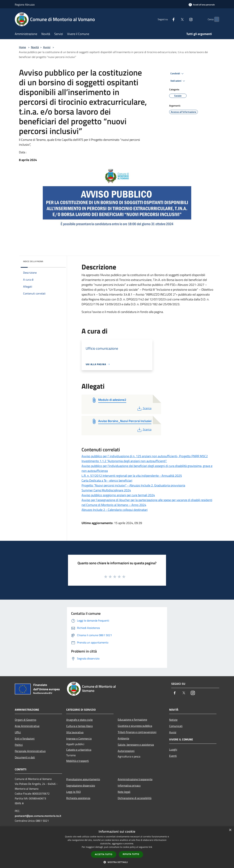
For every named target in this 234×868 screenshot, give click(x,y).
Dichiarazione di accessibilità (135, 798)
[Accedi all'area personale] (202, 5)
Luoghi (173, 749)
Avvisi (47, 47)
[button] (117, 862)
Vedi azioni (178, 81)
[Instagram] (184, 19)
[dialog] (117, 847)
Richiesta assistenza (78, 798)
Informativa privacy (129, 785)
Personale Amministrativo (30, 751)
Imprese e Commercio (79, 739)
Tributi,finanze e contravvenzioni (137, 732)
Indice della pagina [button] (33, 261)
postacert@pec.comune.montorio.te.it (38, 816)
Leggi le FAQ (74, 792)
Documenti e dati (25, 757)
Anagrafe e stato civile (79, 720)
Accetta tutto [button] (104, 854)
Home (22, 47)
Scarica (144, 408)
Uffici (18, 732)
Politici (19, 745)
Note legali (124, 792)
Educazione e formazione (132, 720)
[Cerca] (215, 19)
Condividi (177, 74)
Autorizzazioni (126, 751)
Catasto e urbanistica (79, 750)
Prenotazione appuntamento (83, 779)
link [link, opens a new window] (150, 847)
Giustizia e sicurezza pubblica (135, 726)
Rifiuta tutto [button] (131, 854)
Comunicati (176, 726)
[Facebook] (167, 19)
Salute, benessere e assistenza (136, 745)
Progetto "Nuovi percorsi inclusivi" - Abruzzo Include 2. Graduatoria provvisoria (133, 485)
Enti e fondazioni (25, 739)
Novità (35, 47)
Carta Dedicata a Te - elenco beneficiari (107, 480)
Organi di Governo (25, 720)
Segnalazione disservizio (81, 785)
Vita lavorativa (75, 732)
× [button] (230, 830)
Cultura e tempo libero (79, 726)
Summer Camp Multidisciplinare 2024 (106, 490)
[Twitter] (175, 19)
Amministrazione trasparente (135, 779)
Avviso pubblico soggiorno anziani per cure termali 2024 (118, 495)
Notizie (173, 720)
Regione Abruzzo (25, 5)
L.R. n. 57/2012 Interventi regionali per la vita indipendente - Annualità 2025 (132, 476)
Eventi (173, 756)
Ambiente (123, 738)
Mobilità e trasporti (78, 761)
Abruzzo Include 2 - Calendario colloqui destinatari (115, 510)
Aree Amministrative (27, 726)
